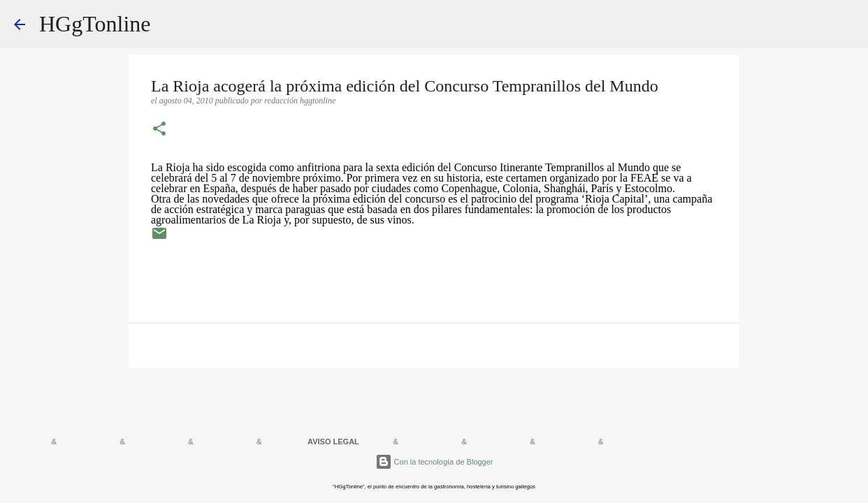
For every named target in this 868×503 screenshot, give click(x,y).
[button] (159, 130)
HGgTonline (95, 24)
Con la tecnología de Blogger (434, 462)
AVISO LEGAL (333, 442)
